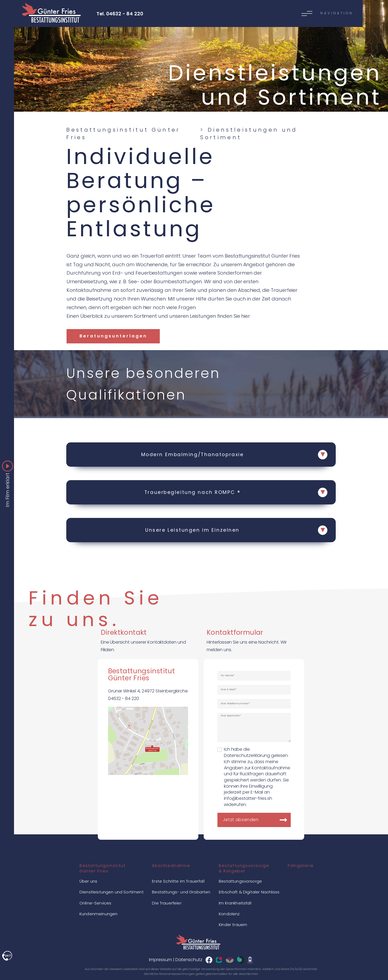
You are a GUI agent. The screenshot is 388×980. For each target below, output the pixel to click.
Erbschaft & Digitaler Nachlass (249, 892)
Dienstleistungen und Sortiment (112, 892)
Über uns (88, 881)
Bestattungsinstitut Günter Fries (123, 134)
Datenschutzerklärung (247, 755)
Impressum (160, 960)
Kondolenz (229, 914)
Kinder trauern (233, 925)
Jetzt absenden (241, 820)
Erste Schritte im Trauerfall (178, 881)
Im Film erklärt (8, 488)
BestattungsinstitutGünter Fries (103, 868)
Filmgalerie (301, 866)
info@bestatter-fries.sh (248, 798)
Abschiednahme (171, 866)
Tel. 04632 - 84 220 (120, 14)
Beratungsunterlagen (113, 336)
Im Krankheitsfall (235, 903)
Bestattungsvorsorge (240, 881)
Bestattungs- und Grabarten (181, 892)
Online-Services (95, 903)
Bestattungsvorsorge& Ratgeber (244, 868)
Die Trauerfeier (167, 903)
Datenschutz (189, 960)
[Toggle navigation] (183, 13)
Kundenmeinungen (98, 914)
